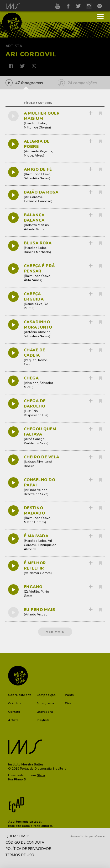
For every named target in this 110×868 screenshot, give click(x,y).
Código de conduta (25, 842)
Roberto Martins (37, 225)
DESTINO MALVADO (35, 511)
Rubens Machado (37, 252)
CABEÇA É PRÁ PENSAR (39, 269)
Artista (14, 46)
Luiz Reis (31, 411)
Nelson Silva (34, 462)
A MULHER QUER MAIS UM (42, 116)
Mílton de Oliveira (37, 127)
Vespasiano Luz (36, 415)
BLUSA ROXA (38, 243)
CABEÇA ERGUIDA (34, 297)
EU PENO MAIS (40, 610)
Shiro (41, 775)
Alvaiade (32, 383)
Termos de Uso (20, 855)
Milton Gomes (34, 522)
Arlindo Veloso (35, 229)
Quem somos (18, 836)
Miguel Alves (33, 156)
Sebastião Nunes (36, 178)
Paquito (31, 360)
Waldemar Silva (36, 443)
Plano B (20, 779)
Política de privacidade (28, 848)
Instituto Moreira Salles (26, 764)
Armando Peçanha (39, 151)
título (30, 103)
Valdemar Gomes (38, 573)
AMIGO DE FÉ (38, 169)
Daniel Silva (34, 304)
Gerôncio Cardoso (38, 201)
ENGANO (33, 587)
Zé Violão (32, 592)
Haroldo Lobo (36, 123)
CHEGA (31, 378)
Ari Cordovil (34, 197)
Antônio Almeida (38, 332)
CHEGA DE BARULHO (35, 404)
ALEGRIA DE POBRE (37, 144)
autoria (45, 103)
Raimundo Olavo (38, 174)
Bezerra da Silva (36, 494)
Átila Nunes (33, 280)
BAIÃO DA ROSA (41, 192)
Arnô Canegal (35, 439)
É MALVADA (36, 536)
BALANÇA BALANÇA (34, 218)
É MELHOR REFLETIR (35, 566)
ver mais (55, 632)
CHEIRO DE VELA (42, 457)
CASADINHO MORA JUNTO (38, 325)
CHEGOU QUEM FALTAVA (40, 432)
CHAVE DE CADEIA (35, 353)
